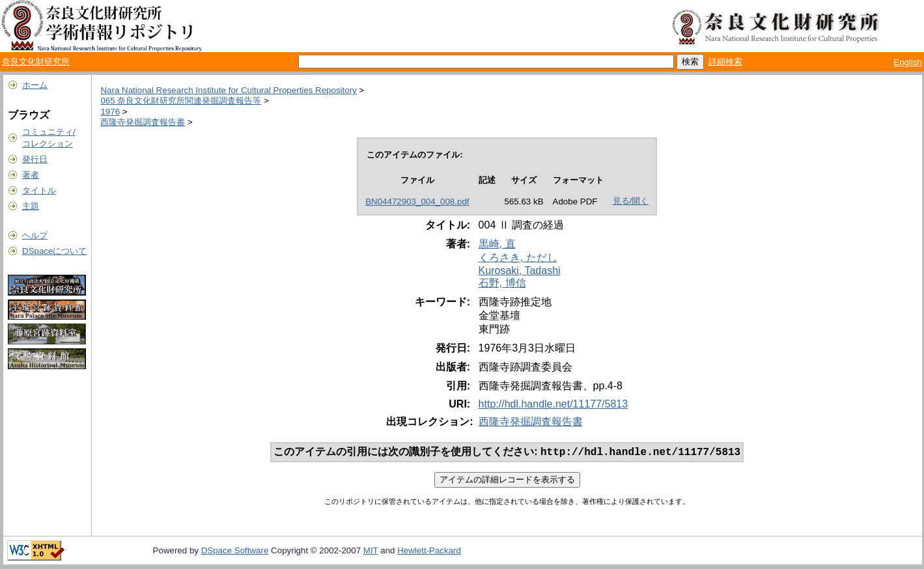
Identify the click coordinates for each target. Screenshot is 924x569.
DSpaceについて (54, 251)
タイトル (39, 190)
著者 (31, 175)
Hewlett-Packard (429, 552)
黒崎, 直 (497, 244)
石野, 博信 (502, 283)
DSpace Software (235, 552)
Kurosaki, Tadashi (520, 271)
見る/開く (631, 201)
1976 (110, 112)
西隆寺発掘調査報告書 (143, 122)
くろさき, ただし (518, 257)
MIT (371, 552)
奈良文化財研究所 (36, 62)
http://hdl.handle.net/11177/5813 (553, 404)
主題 (31, 206)
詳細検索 (725, 62)
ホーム (35, 85)
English (908, 62)
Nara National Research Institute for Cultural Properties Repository (228, 90)
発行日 (35, 159)
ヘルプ (35, 235)
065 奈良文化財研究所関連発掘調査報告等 (181, 101)
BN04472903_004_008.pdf (417, 201)
